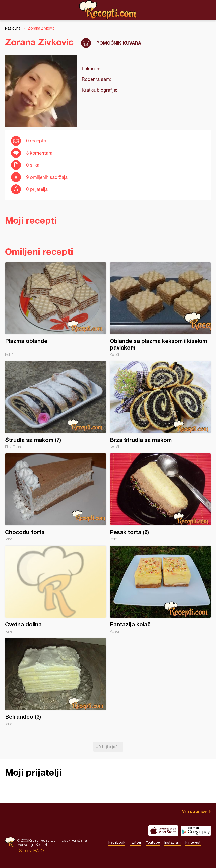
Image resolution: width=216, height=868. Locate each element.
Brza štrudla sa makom (160, 405)
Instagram (173, 842)
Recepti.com (108, 10)
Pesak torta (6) (160, 497)
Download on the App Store (163, 831)
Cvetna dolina (56, 590)
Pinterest (193, 842)
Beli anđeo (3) (56, 682)
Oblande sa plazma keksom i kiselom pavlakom (160, 309)
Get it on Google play (196, 831)
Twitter (135, 842)
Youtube (153, 842)
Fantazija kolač (160, 590)
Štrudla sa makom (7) (56, 405)
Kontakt (41, 844)
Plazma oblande (56, 309)
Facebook (117, 842)
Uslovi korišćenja (74, 840)
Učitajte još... (108, 747)
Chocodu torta (56, 497)
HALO (38, 851)
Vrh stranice (194, 811)
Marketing (25, 844)
